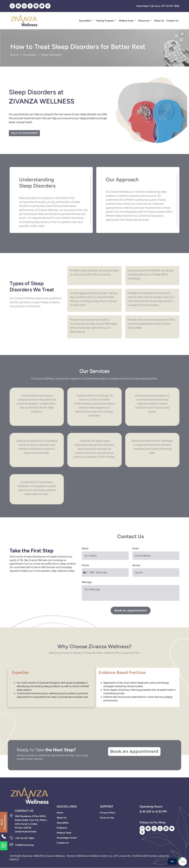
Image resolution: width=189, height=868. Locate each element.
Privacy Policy (108, 813)
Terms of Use (107, 818)
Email (135, 548)
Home (14, 55)
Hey (172, 861)
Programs (62, 828)
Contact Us (172, 21)
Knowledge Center (67, 838)
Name (85, 548)
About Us (159, 21)
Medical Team (127, 21)
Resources (144, 21)
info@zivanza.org (24, 845)
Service (136, 565)
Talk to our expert (24, 133)
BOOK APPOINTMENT (3, 822)
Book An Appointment (131, 611)
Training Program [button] (105, 21)
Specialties (85, 21)
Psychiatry (30, 55)
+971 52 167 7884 (25, 838)
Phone (85, 565)
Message (87, 582)
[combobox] (88, 573)
